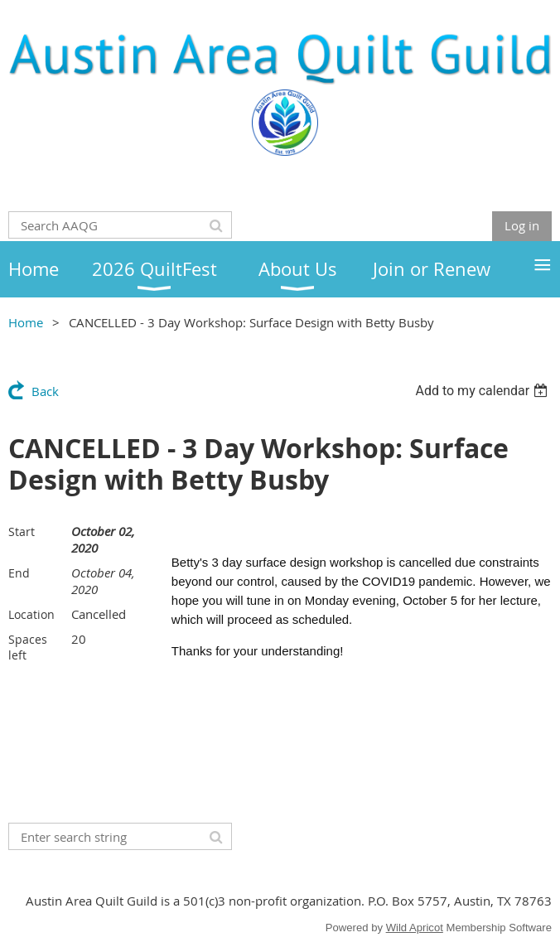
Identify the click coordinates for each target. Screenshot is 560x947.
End (19, 573)
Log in (522, 225)
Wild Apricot (415, 928)
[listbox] (483, 391)
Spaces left (28, 647)
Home (26, 322)
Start (22, 531)
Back (45, 391)
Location (31, 614)
